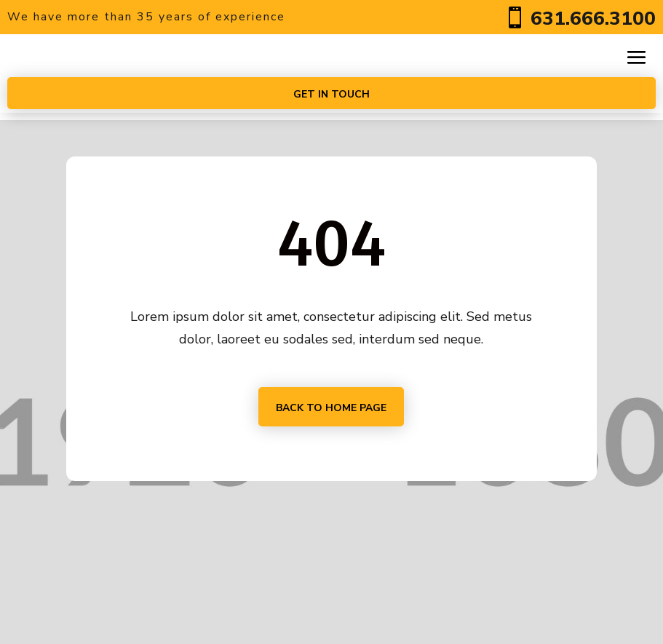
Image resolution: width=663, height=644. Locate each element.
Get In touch (331, 94)
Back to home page (331, 408)
